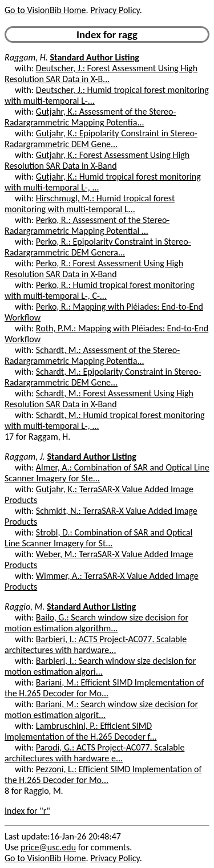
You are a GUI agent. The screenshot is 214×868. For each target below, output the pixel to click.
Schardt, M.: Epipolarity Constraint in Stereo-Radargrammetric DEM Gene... (103, 377)
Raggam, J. (25, 457)
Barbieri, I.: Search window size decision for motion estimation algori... (100, 666)
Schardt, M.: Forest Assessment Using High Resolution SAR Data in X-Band (99, 399)
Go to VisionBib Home (45, 10)
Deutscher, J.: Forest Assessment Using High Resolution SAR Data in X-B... (101, 74)
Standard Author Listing (95, 57)
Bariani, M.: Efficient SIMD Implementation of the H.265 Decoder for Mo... (104, 688)
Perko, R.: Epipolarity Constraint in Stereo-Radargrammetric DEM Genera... (98, 247)
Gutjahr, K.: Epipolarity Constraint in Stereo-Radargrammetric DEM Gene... (101, 139)
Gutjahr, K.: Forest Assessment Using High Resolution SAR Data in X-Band (97, 160)
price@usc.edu (48, 847)
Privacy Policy (115, 10)
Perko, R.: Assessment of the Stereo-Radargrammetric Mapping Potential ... (87, 225)
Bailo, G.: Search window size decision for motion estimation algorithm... (96, 623)
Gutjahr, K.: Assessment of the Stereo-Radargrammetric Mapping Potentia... (90, 117)
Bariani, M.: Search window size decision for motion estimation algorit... (101, 709)
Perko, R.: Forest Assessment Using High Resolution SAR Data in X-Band (94, 269)
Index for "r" (27, 811)
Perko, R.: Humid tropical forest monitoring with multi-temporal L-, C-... (100, 290)
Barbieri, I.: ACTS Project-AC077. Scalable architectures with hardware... (96, 644)
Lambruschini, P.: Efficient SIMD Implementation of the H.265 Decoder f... (81, 731)
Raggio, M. (25, 607)
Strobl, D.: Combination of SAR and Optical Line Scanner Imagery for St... (98, 538)
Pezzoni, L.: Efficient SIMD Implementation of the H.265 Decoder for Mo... (103, 774)
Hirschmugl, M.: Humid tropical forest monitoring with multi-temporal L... (90, 204)
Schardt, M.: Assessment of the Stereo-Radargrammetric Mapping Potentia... (92, 355)
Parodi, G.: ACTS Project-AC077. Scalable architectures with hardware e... (94, 753)
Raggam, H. (26, 57)
